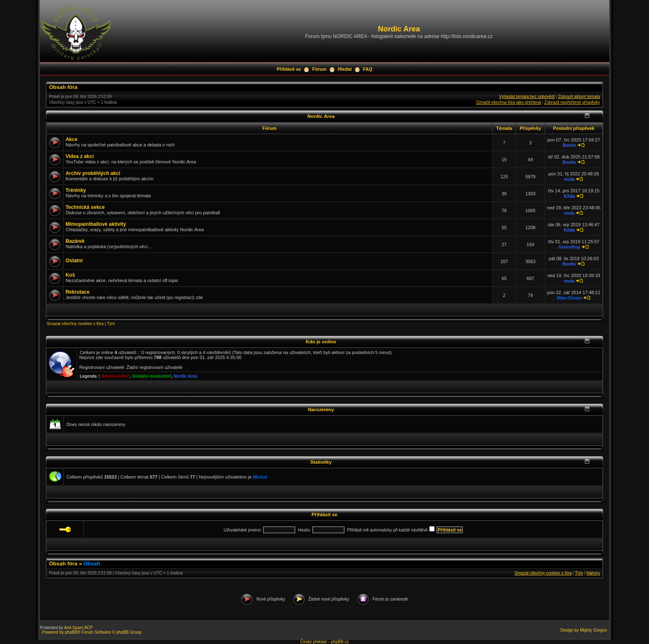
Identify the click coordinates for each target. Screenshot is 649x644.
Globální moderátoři (152, 376)
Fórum (319, 69)
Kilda (569, 196)
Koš (70, 275)
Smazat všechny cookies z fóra (75, 324)
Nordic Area (321, 116)
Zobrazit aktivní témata (579, 97)
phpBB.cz (340, 642)
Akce (71, 139)
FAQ (368, 69)
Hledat (345, 69)
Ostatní (74, 261)
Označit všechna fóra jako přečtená (508, 102)
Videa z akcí (79, 156)
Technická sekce (85, 207)
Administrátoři (115, 376)
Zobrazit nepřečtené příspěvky (572, 102)
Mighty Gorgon (594, 630)
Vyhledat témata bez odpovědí (527, 97)
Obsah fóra (63, 87)
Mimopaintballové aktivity (96, 224)
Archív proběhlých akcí (93, 173)
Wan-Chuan (569, 298)
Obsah (92, 564)
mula (570, 179)
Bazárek (75, 241)
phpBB (71, 632)
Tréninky (76, 190)
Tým (111, 324)
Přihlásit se (289, 69)
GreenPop (569, 247)
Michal (260, 477)
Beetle (569, 145)
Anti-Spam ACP (78, 628)
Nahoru (593, 573)
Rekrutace (77, 292)
